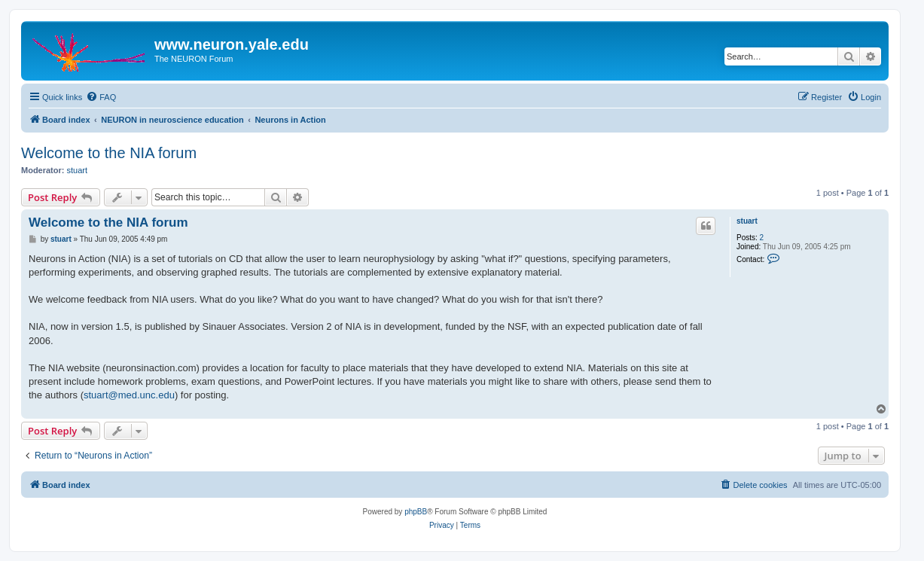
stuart (78, 170)
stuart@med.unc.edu (129, 395)
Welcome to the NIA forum (109, 153)
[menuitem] (101, 97)
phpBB (416, 512)
